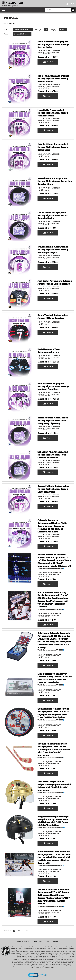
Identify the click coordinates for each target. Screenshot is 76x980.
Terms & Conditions (22, 941)
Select (62, 30)
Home (4, 23)
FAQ (47, 941)
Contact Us (57, 941)
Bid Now (47, 62)
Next (27, 931)
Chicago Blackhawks (21, 34)
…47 (23, 931)
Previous (8, 931)
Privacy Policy (37, 941)
